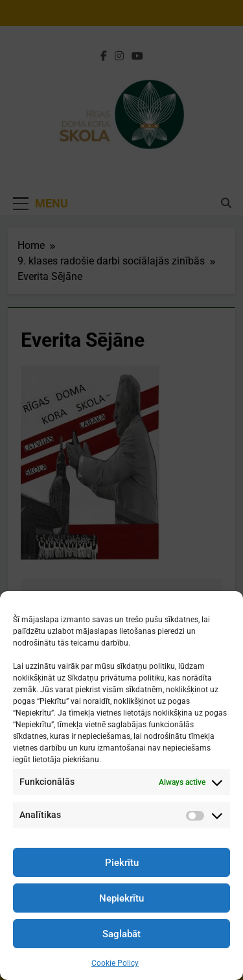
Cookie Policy (115, 963)
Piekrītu (122, 863)
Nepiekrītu (121, 898)
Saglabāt (121, 934)
